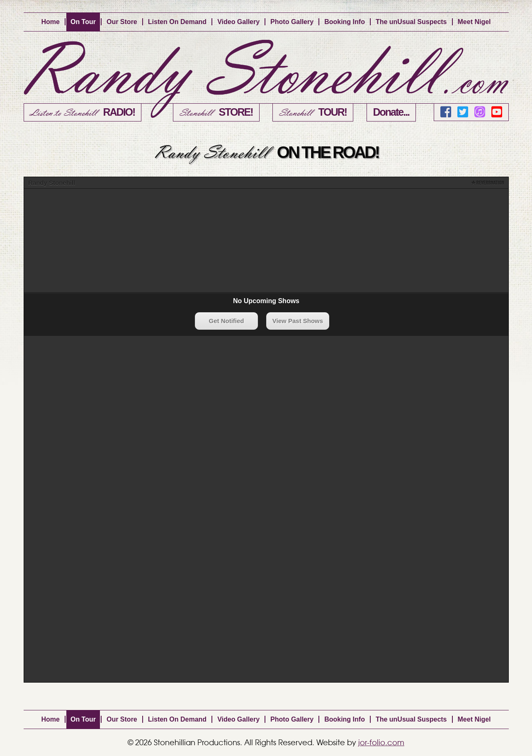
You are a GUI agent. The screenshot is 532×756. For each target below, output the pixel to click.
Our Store (122, 22)
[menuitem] (51, 22)
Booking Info (345, 22)
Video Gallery (238, 22)
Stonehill (216, 113)
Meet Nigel (474, 22)
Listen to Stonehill (83, 113)
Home (50, 22)
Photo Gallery (292, 22)
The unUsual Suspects (411, 22)
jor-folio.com (381, 743)
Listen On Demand (177, 22)
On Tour (83, 22)
